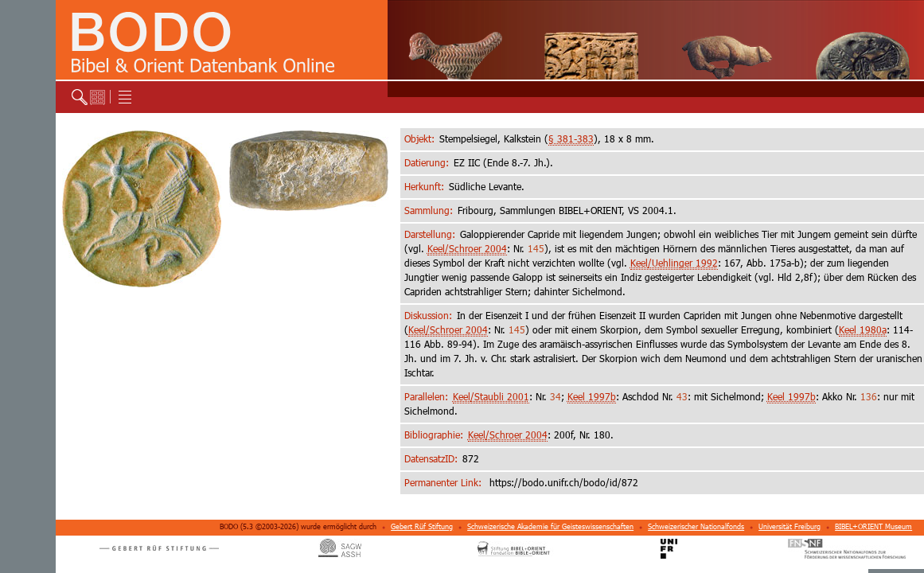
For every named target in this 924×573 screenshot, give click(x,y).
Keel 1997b (592, 397)
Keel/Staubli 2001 (491, 397)
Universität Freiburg (789, 526)
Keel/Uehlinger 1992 (674, 263)
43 (682, 397)
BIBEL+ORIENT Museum (873, 526)
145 (536, 249)
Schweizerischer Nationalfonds (696, 526)
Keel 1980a (863, 330)
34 (556, 397)
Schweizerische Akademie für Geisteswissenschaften (550, 526)
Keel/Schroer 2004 (467, 249)
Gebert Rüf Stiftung (422, 526)
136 (869, 397)
